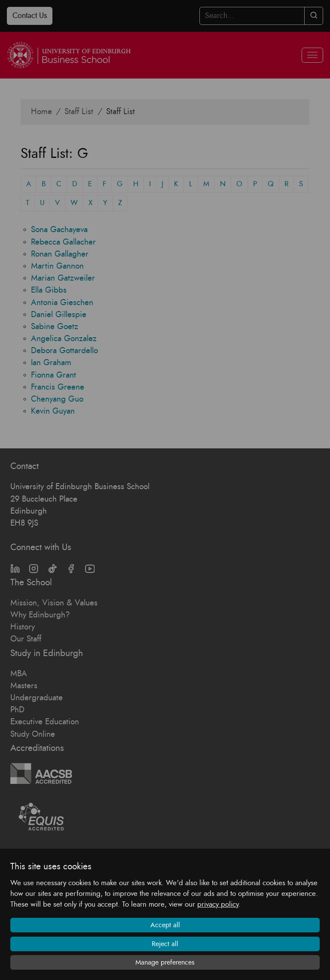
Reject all (165, 944)
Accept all (165, 925)
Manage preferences (165, 962)
